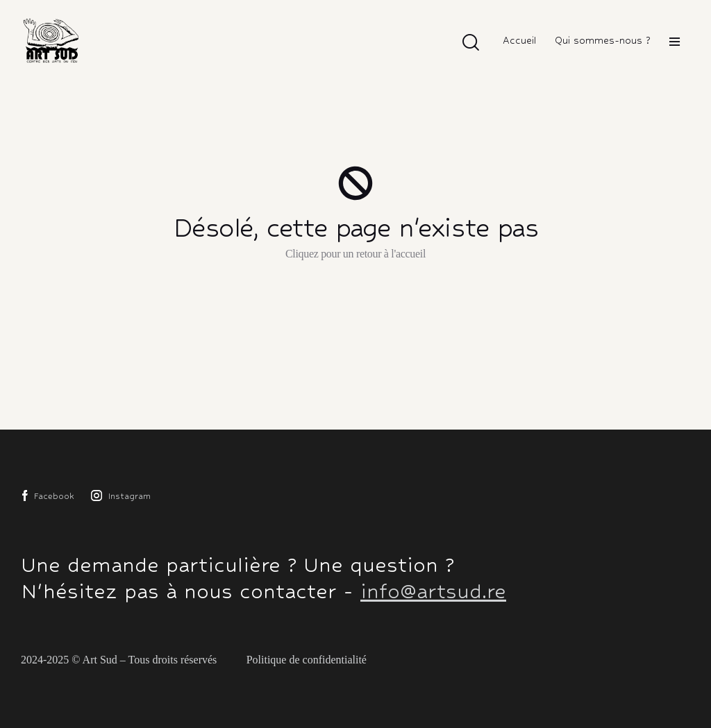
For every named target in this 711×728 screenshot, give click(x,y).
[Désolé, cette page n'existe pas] (355, 183)
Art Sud (100, 660)
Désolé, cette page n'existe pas (356, 228)
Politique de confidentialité (307, 660)
